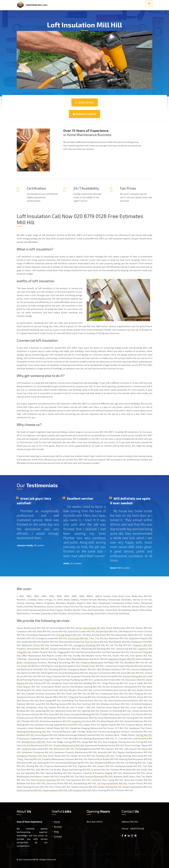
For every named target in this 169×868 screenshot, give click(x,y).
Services (58, 827)
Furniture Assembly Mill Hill (98, 776)
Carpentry (143, 649)
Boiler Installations (27, 662)
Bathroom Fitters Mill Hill (35, 645)
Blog (56, 831)
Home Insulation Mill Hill (29, 790)
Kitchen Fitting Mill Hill (135, 676)
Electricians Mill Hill (78, 638)
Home (57, 822)
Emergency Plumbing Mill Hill (89, 645)
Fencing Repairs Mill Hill (69, 635)
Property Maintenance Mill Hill (69, 745)
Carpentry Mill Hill (142, 645)
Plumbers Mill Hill (105, 756)
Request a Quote (84, 114)
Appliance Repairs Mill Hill (122, 659)
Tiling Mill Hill (24, 652)
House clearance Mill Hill (55, 790)
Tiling (46, 680)
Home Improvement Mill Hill (90, 628)
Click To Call (85, 102)
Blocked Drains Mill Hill (33, 742)
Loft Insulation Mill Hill (79, 790)
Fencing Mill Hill (144, 735)
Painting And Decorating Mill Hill (34, 732)
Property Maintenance (92, 662)
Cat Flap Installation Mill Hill (112, 783)
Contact (58, 836)
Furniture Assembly (46, 780)
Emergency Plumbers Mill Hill (32, 756)
